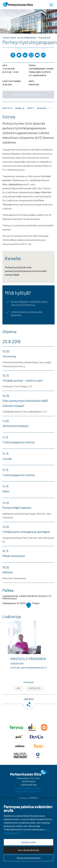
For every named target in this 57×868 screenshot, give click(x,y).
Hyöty (31, 108)
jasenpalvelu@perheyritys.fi (28, 788)
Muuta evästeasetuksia (29, 858)
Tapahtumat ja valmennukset (20, 38)
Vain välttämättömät (28, 850)
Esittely (8, 108)
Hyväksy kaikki (28, 842)
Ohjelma (42, 108)
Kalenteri (45, 38)
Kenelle (20, 108)
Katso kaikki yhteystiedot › (28, 791)
